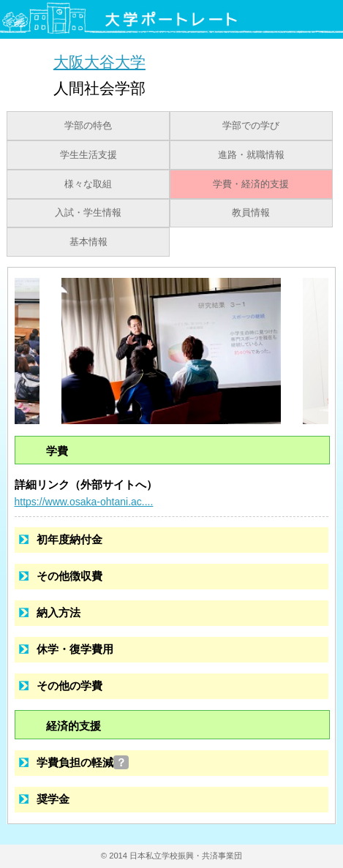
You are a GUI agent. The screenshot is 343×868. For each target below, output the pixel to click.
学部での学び (251, 126)
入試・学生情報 (88, 213)
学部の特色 (88, 126)
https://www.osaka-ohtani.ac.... (84, 502)
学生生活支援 (88, 155)
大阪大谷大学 (99, 62)
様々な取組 (88, 184)
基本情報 (88, 242)
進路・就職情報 (251, 155)
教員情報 (251, 213)
